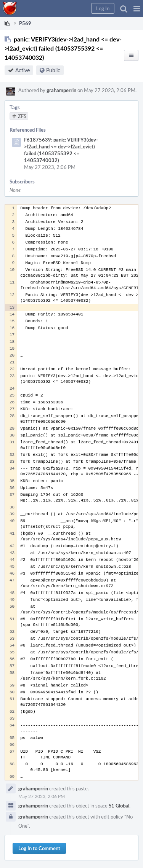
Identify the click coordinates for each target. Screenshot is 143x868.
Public (53, 70)
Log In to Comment (39, 848)
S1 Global (119, 806)
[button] (137, 8)
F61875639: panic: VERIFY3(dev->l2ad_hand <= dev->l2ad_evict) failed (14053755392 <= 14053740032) (61, 150)
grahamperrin (61, 90)
